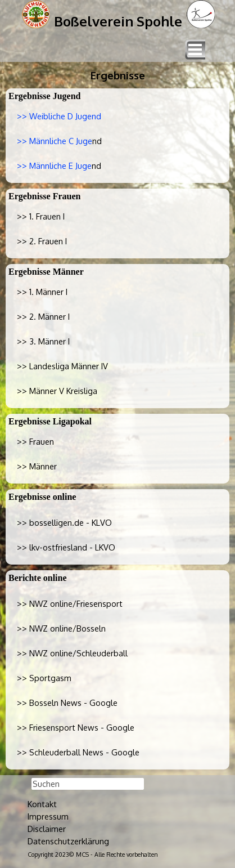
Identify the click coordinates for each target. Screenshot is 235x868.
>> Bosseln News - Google (67, 703)
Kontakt (42, 804)
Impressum (48, 816)
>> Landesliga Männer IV (62, 366)
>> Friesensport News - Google (76, 727)
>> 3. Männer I (43, 341)
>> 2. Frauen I (42, 241)
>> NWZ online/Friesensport (70, 603)
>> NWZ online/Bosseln (61, 628)
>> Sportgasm (44, 678)
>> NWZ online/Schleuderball (72, 653)
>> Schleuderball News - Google (78, 752)
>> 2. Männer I (43, 316)
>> (64, 522)
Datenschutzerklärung (68, 841)
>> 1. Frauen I (41, 216)
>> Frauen (35, 441)
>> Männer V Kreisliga (57, 391)
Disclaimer (47, 829)
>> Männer (37, 466)
